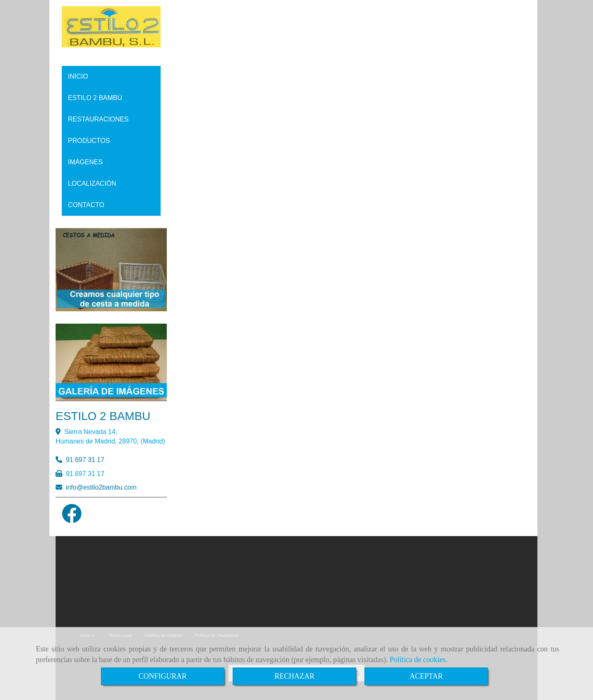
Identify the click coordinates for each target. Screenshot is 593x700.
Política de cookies (418, 660)
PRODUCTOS (89, 141)
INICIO (78, 76)
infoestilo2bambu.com (101, 487)
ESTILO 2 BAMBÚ (95, 98)
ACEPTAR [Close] (426, 676)
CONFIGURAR (162, 676)
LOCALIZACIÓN (92, 183)
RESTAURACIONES (98, 119)
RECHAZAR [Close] (294, 676)
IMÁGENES (85, 162)
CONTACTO (86, 205)
